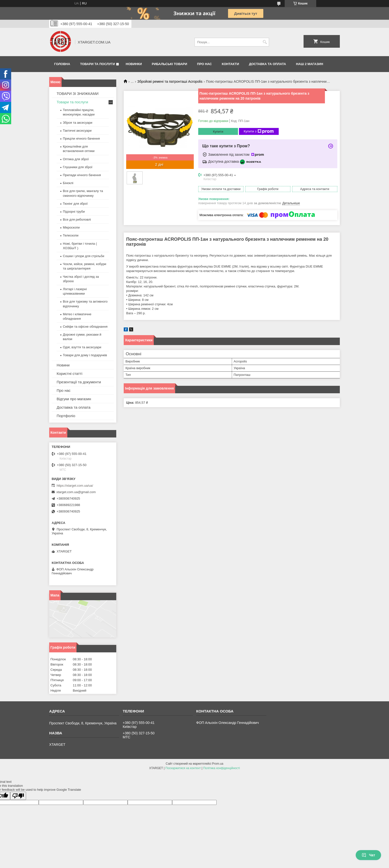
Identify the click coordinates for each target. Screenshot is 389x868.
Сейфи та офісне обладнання (85, 327)
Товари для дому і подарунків (85, 355)
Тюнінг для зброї (75, 204)
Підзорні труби (74, 212)
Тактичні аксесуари (77, 131)
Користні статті (69, 374)
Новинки (134, 64)
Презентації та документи (79, 382)
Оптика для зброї (76, 159)
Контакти (231, 64)
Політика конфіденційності (222, 768)
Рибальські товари (169, 64)
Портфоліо (66, 416)
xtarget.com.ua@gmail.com (76, 492)
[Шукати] (265, 42)
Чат (368, 855)
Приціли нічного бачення (81, 138)
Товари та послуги (97, 64)
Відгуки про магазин (74, 399)
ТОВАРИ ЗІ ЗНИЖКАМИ (78, 94)
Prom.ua (218, 764)
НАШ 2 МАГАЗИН (309, 64)
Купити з (259, 131)
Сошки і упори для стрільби (83, 256)
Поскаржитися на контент (183, 768)
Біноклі (68, 183)
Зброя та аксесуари (78, 123)
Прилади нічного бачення (82, 175)
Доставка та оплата (267, 64)
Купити (218, 132)
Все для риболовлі (77, 219)
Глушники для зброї (78, 167)
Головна (62, 64)
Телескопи (71, 235)
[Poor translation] (18, 796)
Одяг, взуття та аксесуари (82, 347)
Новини (63, 365)
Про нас (204, 64)
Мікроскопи (71, 227)
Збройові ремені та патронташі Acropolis (170, 81)
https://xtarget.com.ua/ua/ (75, 486)
